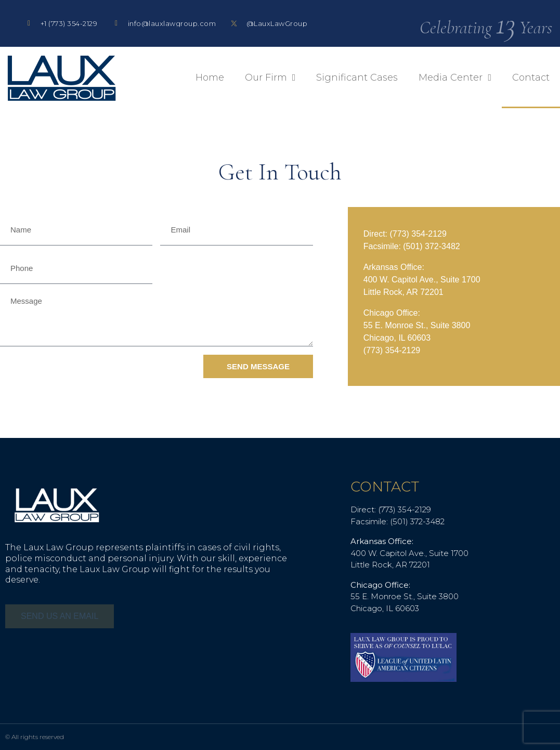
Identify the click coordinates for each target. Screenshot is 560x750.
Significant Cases (357, 77)
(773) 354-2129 (418, 234)
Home (210, 77)
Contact (531, 77)
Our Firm (270, 77)
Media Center (455, 77)
